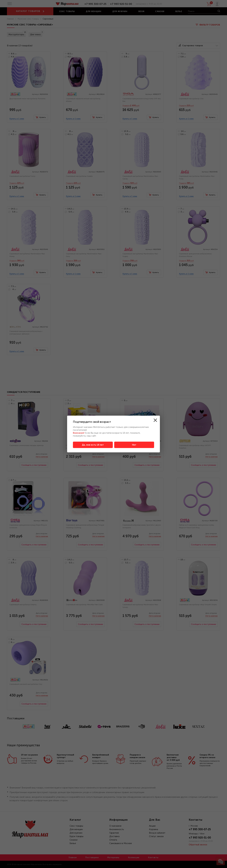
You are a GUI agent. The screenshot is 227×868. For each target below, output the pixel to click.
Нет (134, 445)
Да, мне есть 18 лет (93, 445)
